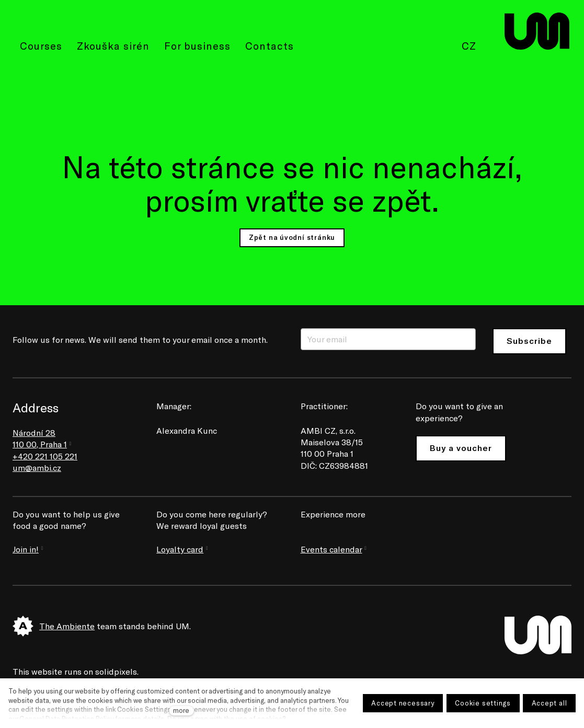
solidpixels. (117, 671)
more (181, 710)
